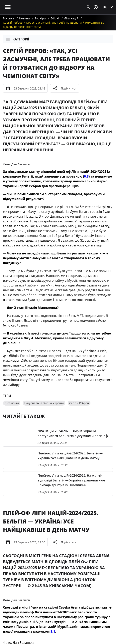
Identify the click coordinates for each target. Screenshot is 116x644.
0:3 (86, 176)
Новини (24, 18)
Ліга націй (71, 18)
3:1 (53, 631)
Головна (9, 18)
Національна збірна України (44, 403)
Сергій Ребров (79, 403)
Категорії (17, 39)
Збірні (55, 18)
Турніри (40, 18)
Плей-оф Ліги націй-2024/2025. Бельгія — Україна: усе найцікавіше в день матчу (51, 521)
